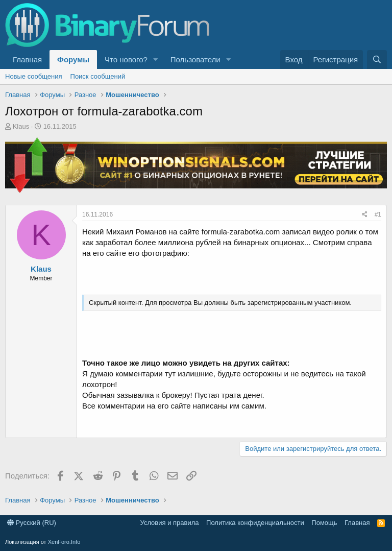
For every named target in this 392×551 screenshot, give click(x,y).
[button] (156, 59)
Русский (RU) (32, 523)
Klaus (21, 126)
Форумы (73, 59)
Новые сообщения (34, 76)
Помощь (324, 523)
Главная (27, 59)
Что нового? (126, 59)
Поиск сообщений (98, 76)
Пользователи (195, 59)
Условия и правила (170, 523)
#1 (378, 214)
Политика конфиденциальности (255, 523)
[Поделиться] (365, 215)
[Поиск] (377, 59)
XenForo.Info (64, 542)
